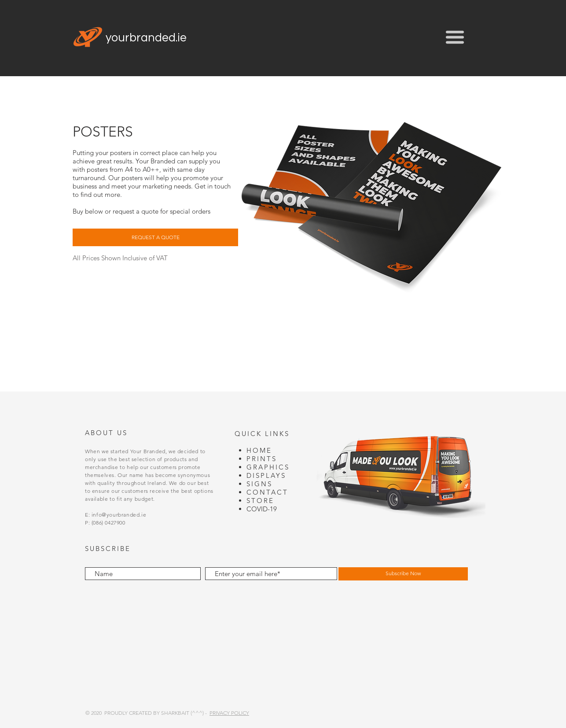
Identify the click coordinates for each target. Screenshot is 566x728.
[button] (455, 37)
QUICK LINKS (262, 434)
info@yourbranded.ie (119, 515)
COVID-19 (262, 509)
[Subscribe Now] (403, 574)
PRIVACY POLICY (229, 713)
